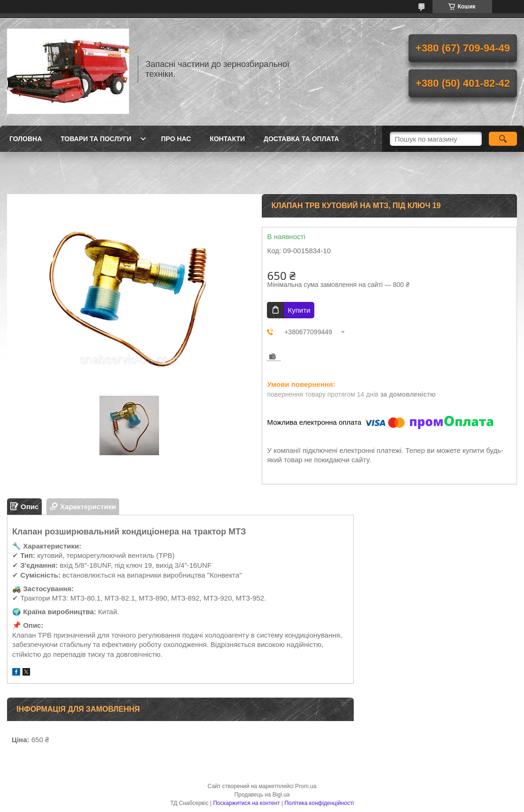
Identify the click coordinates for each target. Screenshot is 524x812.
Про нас (176, 139)
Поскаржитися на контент (246, 803)
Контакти (227, 139)
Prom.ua (306, 786)
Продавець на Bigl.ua (262, 795)
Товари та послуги (96, 139)
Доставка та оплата (301, 139)
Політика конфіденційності (319, 803)
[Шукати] (503, 139)
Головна (26, 139)
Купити (299, 310)
